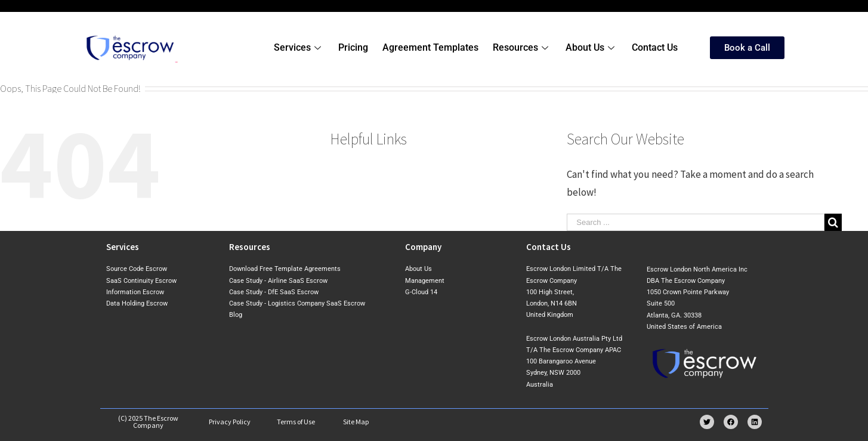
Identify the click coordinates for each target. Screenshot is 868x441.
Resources (522, 47)
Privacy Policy (230, 422)
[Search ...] (696, 222)
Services (299, 47)
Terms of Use (296, 422)
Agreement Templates (430, 47)
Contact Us (655, 47)
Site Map (356, 422)
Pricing (353, 47)
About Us (591, 47)
